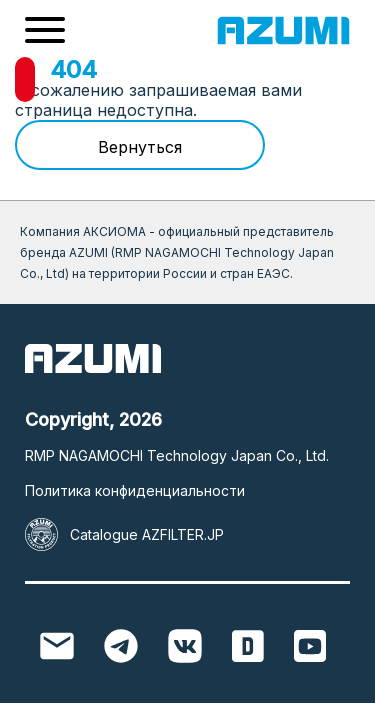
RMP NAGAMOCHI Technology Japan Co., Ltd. (177, 455)
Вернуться (140, 147)
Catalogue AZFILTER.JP (147, 534)
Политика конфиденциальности (135, 490)
